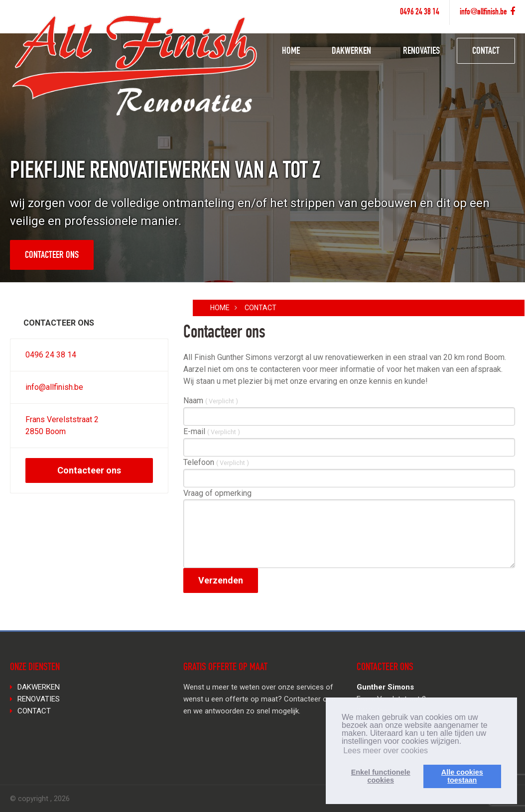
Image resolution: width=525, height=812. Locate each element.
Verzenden (221, 580)
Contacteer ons (52, 256)
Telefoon (216, 462)
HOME (291, 52)
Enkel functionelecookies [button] (381, 776)
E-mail (212, 431)
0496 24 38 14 (420, 12)
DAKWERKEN (351, 52)
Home (220, 308)
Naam (211, 401)
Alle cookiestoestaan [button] (462, 776)
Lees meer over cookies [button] (386, 751)
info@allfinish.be (483, 12)
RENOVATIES (421, 52)
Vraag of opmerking (217, 493)
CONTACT (486, 52)
